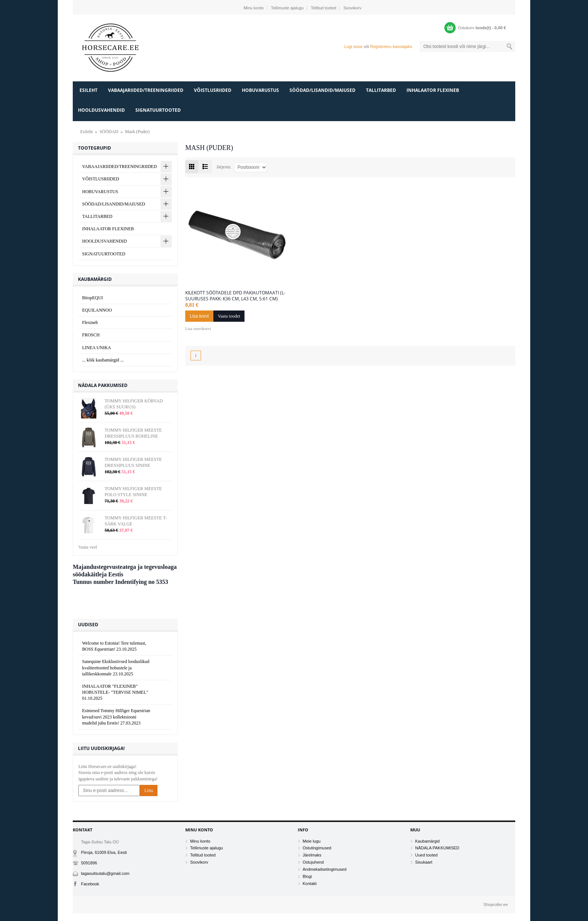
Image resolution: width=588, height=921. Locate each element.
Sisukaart (424, 862)
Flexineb (90, 322)
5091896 (89, 863)
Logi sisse (353, 46)
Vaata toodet (229, 316)
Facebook (90, 884)
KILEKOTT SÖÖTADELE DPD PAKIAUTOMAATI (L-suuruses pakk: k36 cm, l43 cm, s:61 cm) (235, 296)
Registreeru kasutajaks (391, 46)
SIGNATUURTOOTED (158, 110)
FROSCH (91, 335)
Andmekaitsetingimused (325, 869)
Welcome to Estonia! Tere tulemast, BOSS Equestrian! (114, 646)
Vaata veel (88, 547)
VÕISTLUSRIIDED (213, 90)
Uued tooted (426, 855)
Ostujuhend (313, 862)
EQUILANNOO (97, 310)
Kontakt (310, 883)
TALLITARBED (381, 90)
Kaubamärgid (427, 841)
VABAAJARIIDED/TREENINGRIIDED (146, 90)
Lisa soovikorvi (198, 328)
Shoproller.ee (496, 904)
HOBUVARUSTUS (260, 90)
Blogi (307, 876)
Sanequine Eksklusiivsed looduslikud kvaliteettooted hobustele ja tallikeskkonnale (116, 667)
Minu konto (253, 8)
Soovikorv (352, 8)
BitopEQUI (92, 298)
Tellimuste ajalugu (287, 8)
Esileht (88, 90)
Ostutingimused (317, 848)
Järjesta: (224, 166)
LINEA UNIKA (97, 348)
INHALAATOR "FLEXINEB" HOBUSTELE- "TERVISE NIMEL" (115, 692)
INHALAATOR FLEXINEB (433, 90)
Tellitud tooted (324, 8)
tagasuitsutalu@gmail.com (105, 873)
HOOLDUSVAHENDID (101, 110)
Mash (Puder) (137, 132)
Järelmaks (312, 855)
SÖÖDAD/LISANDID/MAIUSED (322, 90)
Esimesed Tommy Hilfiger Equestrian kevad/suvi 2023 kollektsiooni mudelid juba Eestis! (116, 717)
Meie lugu (312, 841)
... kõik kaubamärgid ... (103, 360)
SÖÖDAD (109, 132)
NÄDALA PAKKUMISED (437, 848)
